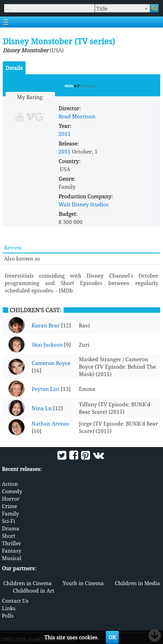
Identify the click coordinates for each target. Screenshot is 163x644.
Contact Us (15, 601)
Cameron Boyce (51, 363)
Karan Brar (46, 325)
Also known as (22, 258)
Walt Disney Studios (84, 204)
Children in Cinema (27, 583)
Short (9, 536)
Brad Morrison (77, 116)
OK (112, 637)
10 (51, 104)
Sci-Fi (9, 521)
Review (13, 247)
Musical (12, 558)
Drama (11, 528)
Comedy (12, 491)
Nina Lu (42, 408)
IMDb (69, 86)
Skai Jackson (47, 345)
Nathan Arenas (50, 424)
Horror (11, 499)
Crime (9, 506)
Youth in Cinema (83, 583)
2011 (65, 134)
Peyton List (45, 389)
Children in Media (137, 583)
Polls (8, 616)
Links (9, 608)
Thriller (12, 543)
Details (14, 68)
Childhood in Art (34, 590)
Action (10, 484)
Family (10, 513)
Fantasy (12, 551)
